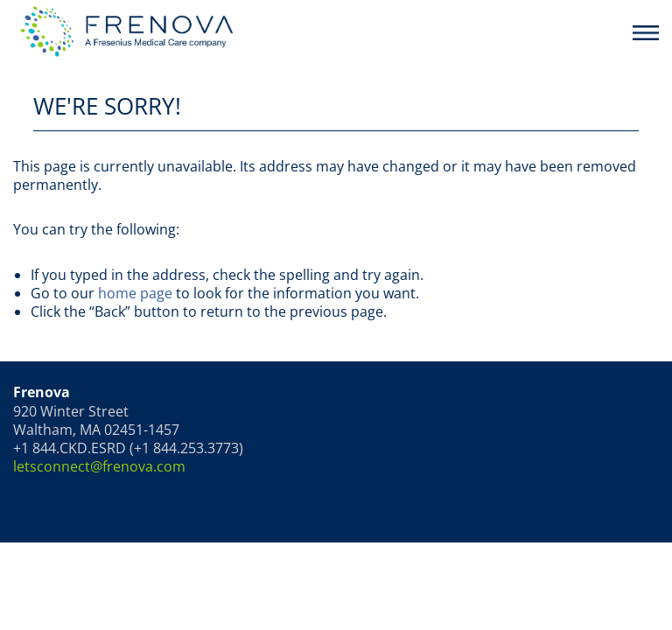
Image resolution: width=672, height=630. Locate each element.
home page (135, 293)
